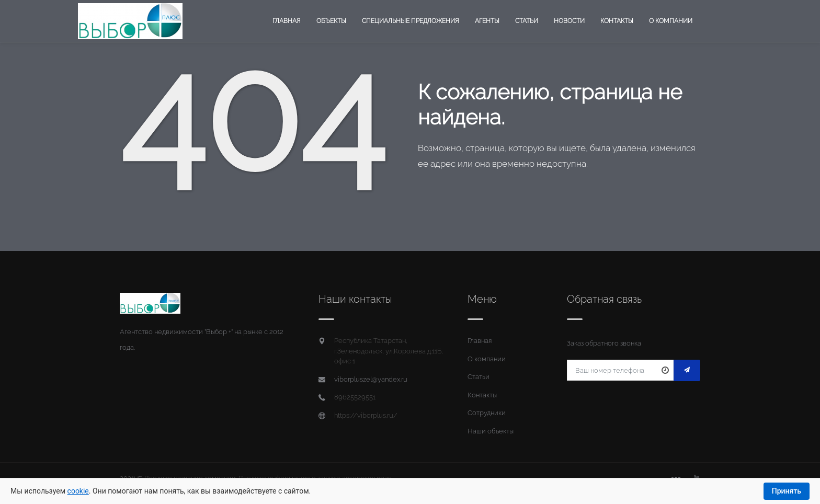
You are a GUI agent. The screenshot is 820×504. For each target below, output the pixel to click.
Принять (787, 491)
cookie (78, 491)
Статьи (527, 21)
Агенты (487, 21)
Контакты (617, 21)
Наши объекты (491, 431)
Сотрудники (487, 413)
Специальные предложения (411, 21)
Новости (569, 21)
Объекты (331, 21)
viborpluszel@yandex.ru (371, 379)
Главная (287, 21)
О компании (671, 21)
